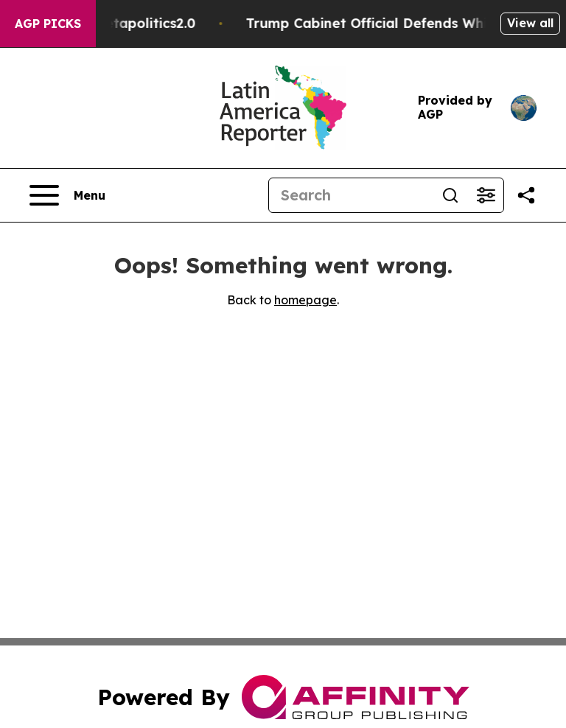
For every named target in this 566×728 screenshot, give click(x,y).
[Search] (351, 195)
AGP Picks (48, 24)
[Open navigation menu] (67, 195)
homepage (305, 300)
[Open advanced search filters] (486, 195)
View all (530, 23)
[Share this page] (526, 195)
